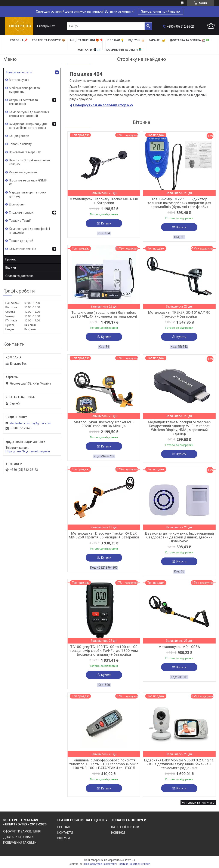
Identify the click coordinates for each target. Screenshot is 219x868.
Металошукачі (19, 80)
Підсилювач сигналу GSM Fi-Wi (29, 182)
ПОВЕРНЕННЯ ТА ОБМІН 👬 (123, 50)
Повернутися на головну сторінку (103, 105)
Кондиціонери (19, 136)
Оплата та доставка (19, 276)
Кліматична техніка (23, 249)
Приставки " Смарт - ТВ (25, 152)
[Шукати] (148, 26)
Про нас (11, 259)
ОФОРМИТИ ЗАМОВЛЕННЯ (22, 831)
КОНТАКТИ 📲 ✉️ (89, 50)
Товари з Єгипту (20, 144)
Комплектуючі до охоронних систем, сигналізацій (29, 114)
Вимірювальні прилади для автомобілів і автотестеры (28, 126)
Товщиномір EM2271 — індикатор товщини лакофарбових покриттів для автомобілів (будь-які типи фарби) (179, 203)
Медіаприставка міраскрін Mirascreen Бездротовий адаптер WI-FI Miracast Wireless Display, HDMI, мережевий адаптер (179, 428)
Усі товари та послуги (197, 803)
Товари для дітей (21, 241)
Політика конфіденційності (134, 864)
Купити (106, 223)
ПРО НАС (64, 827)
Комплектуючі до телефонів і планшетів (29, 231)
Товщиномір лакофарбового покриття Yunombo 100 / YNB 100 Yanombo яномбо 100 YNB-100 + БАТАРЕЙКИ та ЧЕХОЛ (104, 764)
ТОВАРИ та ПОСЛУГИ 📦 (49, 40)
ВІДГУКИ (64, 838)
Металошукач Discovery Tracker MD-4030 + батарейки (104, 201)
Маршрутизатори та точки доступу (28, 194)
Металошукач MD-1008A (179, 647)
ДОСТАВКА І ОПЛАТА (18, 837)
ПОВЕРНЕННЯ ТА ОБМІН (20, 843)
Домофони (17, 204)
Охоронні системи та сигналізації (23, 102)
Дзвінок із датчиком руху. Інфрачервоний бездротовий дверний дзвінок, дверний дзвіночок (179, 537)
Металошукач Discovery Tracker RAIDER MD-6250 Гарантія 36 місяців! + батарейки (104, 535)
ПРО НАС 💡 (116, 40)
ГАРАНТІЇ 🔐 (157, 40)
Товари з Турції (20, 221)
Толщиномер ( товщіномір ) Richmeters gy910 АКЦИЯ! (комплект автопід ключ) (104, 314)
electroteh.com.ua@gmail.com (30, 423)
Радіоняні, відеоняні (23, 172)
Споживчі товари (21, 213)
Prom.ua (130, 860)
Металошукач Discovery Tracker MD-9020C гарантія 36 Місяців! (104, 424)
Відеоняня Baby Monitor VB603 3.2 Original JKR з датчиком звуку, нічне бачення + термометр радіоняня (179, 764)
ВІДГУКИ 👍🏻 (136, 40)
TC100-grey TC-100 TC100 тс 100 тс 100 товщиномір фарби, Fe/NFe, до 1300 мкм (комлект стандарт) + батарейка (104, 651)
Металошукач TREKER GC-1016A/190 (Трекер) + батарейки (179, 314)
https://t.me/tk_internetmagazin (28, 451)
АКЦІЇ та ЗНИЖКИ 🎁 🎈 (86, 40)
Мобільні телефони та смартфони (24, 90)
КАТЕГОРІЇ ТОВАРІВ (125, 827)
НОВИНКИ (118, 833)
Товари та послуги (19, 72)
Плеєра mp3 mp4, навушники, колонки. (30, 162)
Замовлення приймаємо (161, 11)
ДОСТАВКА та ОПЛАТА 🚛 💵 (189, 40)
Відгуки (11, 268)
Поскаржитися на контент (100, 864)
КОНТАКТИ (65, 833)
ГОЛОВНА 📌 (19, 40)
